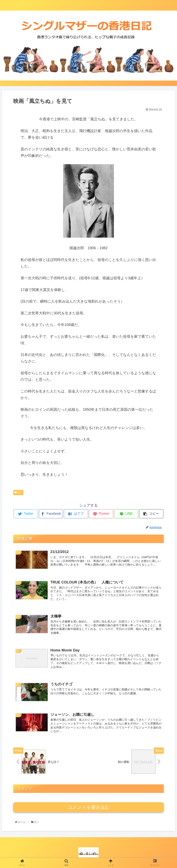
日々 (18, 492)
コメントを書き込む (89, 807)
